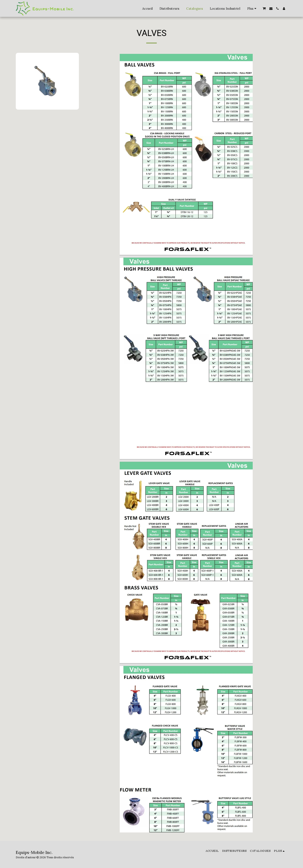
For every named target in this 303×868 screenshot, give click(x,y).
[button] (264, 9)
